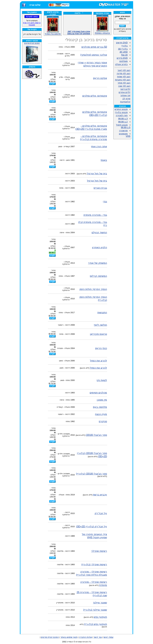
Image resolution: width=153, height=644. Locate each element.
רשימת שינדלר (99, 551)
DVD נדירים (122, 58)
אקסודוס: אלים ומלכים (95, 96)
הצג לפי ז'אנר (124, 70)
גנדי (105, 201)
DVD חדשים (122, 43)
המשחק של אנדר (97, 263)
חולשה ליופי (100, 325)
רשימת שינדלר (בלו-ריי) (94, 564)
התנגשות (102, 312)
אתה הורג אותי (99, 146)
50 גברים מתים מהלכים (94, 47)
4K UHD (124, 52)
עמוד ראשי (108, 637)
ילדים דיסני (125, 89)
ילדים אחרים (124, 92)
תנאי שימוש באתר (69, 637)
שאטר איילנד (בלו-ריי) (95, 610)
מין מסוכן (102, 400)
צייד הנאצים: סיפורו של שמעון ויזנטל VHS (94, 536)
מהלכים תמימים (98, 393)
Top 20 (124, 55)
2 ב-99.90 (123, 122)
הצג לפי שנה (124, 86)
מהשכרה (123, 131)
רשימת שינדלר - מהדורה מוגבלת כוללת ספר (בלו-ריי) (92, 573)
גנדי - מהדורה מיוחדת (95, 215)
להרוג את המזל (98, 361)
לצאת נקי (102, 380)
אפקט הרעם (100, 78)
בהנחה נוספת (102, 32)
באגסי (104, 160)
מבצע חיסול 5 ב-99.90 (123, 126)
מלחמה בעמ (100, 407)
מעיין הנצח (101, 414)
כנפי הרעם (101, 348)
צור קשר (98, 637)
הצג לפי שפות (124, 77)
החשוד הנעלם (99, 232)
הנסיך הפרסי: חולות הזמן (93, 289)
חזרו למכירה (122, 115)
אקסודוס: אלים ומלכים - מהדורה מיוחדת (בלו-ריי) (94, 138)
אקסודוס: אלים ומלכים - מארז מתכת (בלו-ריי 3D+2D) (91, 127)
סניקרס (103, 421)
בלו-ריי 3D (123, 49)
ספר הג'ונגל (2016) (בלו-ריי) (92, 474)
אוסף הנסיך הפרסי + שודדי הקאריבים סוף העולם (92, 64)
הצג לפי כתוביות (123, 80)
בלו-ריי (125, 46)
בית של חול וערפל (97, 173)
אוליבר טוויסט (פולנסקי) (94, 55)
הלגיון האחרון (100, 247)
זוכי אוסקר (125, 95)
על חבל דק (101, 513)
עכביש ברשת (100, 495)
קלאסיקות (125, 102)
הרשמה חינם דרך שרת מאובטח (32, 24)
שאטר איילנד (100, 603)
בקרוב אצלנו (121, 64)
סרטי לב (126, 99)
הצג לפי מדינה (123, 73)
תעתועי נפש (100, 617)
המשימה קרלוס (98, 276)
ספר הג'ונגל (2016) (96, 435)
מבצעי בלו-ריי (121, 112)
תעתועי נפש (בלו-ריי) (96, 624)
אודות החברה (86, 637)
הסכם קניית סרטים (32, 43)
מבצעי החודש (121, 109)
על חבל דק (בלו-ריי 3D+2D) (92, 526)
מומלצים (123, 61)
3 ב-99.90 (123, 119)
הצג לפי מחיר (124, 83)
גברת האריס (100, 188)
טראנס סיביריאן (98, 334)
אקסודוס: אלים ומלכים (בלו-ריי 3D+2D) (95, 113)
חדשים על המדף (53, 25)
